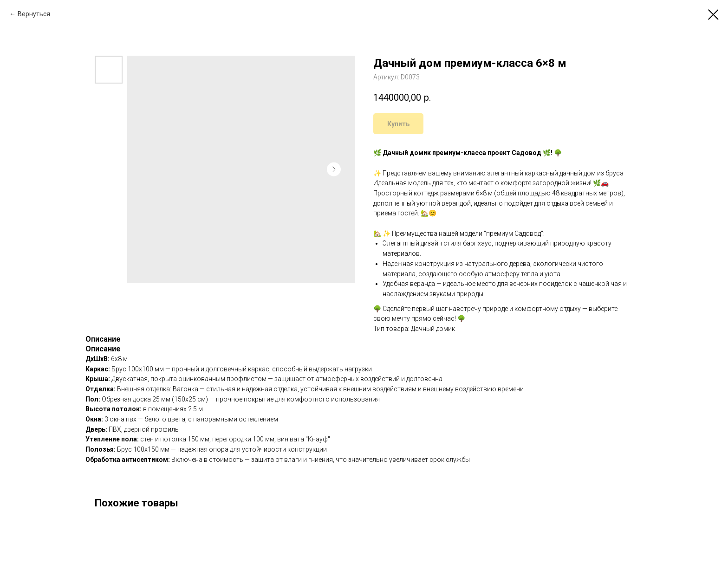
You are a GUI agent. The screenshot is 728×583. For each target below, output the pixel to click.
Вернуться (34, 14)
